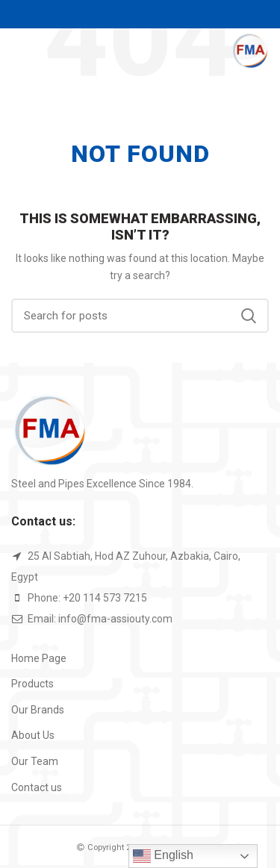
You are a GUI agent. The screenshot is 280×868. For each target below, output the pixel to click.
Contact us (37, 787)
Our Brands (38, 710)
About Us (33, 735)
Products (32, 684)
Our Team (35, 761)
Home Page (39, 658)
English (163, 856)
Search (249, 316)
